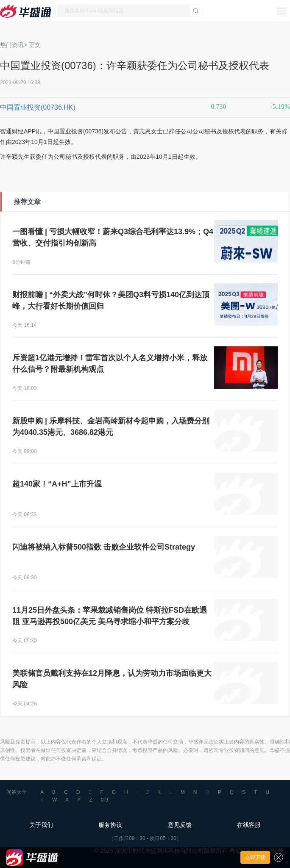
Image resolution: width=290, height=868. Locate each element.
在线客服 (249, 825)
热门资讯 (12, 45)
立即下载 (255, 857)
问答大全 (17, 792)
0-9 (105, 800)
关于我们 (41, 825)
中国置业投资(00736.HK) (38, 107)
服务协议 (110, 825)
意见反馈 (180, 825)
